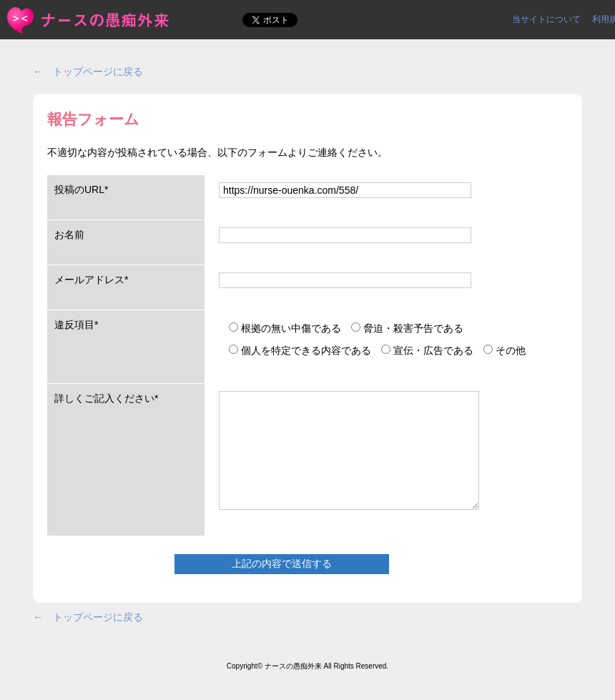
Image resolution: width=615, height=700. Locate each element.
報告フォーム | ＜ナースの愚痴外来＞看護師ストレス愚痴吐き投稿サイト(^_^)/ (89, 20)
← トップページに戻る (88, 72)
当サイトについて (546, 19)
